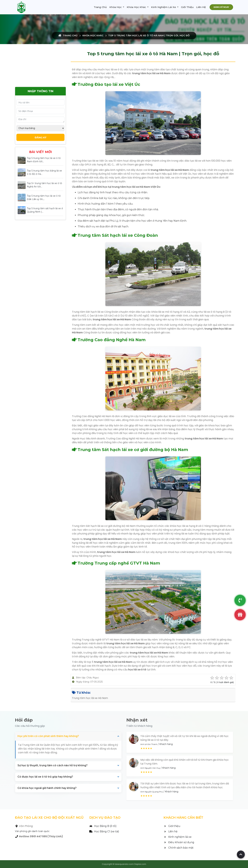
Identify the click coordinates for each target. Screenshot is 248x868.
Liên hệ (170, 831)
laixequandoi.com (124, 864)
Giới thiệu (172, 826)
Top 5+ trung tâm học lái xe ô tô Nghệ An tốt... (44, 185)
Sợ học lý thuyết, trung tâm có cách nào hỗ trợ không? (53, 765)
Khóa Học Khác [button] (137, 7)
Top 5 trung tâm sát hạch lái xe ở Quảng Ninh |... (45, 210)
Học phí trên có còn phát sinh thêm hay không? (48, 736)
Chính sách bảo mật (179, 848)
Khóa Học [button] (116, 7)
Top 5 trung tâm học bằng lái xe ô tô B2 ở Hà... (44, 172)
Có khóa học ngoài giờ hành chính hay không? (47, 788)
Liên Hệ (201, 7)
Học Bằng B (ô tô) (103, 826)
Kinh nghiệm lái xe (177, 837)
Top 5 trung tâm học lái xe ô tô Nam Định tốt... (44, 160)
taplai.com (141, 864)
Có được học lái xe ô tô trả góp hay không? (45, 777)
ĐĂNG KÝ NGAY (221, 7)
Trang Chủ (100, 7)
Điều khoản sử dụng (179, 842)
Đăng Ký (41, 137)
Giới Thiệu (187, 7)
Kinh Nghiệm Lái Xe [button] (164, 7)
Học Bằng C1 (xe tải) (104, 831)
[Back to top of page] (241, 854)
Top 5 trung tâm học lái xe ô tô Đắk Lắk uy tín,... (44, 197)
